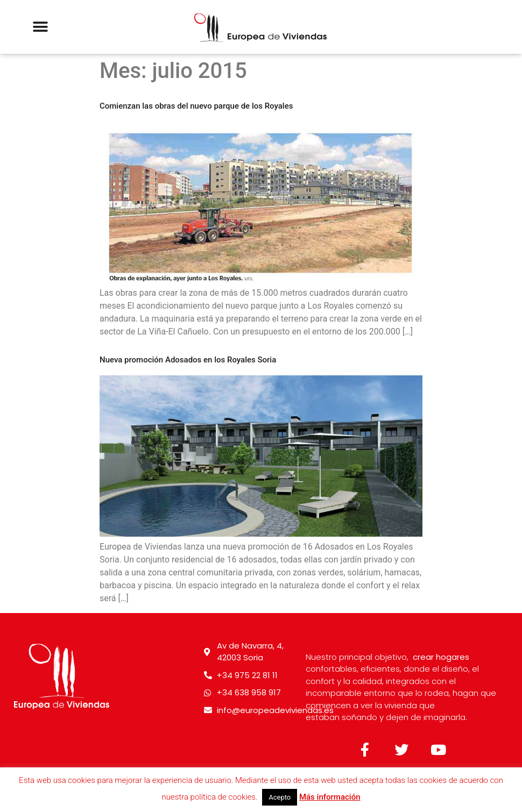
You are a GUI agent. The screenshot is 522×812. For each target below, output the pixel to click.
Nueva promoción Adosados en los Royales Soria (188, 360)
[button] (41, 27)
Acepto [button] (280, 797)
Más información (330, 797)
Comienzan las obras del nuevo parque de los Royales (196, 106)
